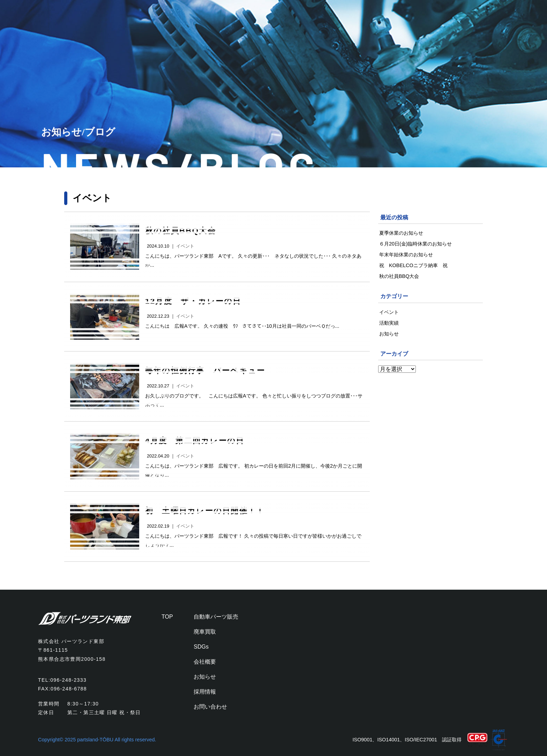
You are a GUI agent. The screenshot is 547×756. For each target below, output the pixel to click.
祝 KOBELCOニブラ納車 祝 (416, 265)
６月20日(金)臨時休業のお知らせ (415, 244)
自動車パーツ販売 (216, 617)
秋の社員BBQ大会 (399, 276)
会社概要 (205, 662)
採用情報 (205, 692)
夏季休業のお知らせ (401, 233)
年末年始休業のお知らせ (406, 255)
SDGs (201, 647)
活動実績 (389, 323)
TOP (167, 617)
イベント (185, 246)
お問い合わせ (210, 707)
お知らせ (389, 334)
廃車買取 (205, 632)
